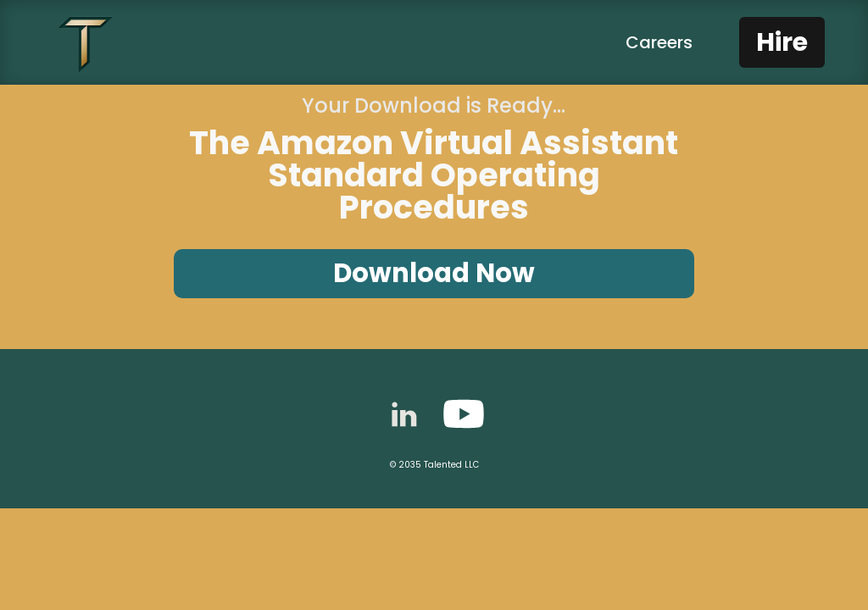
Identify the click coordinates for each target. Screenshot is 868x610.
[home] (86, 42)
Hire (782, 42)
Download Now (434, 273)
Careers (659, 42)
